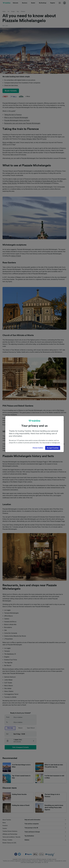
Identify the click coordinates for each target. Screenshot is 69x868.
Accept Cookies (53, 448)
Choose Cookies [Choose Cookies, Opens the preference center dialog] (38, 448)
